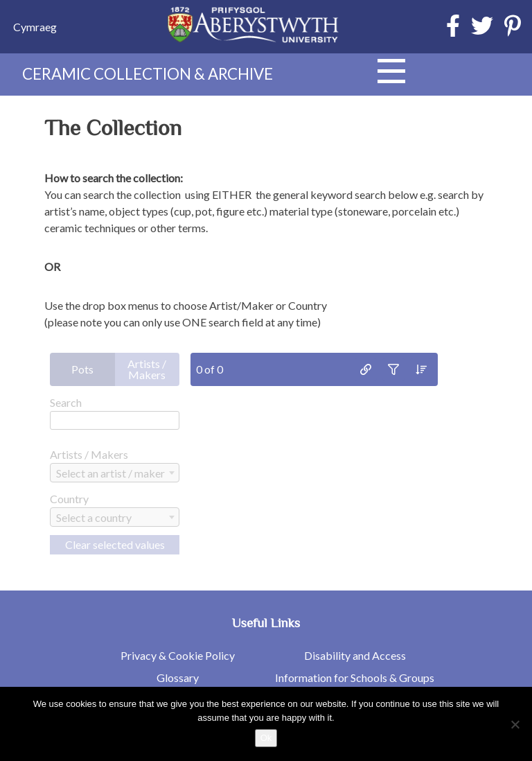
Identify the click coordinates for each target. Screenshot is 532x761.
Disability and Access (355, 655)
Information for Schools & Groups (355, 677)
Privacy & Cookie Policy (178, 655)
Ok (266, 738)
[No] (515, 724)
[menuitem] (35, 27)
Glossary (178, 677)
